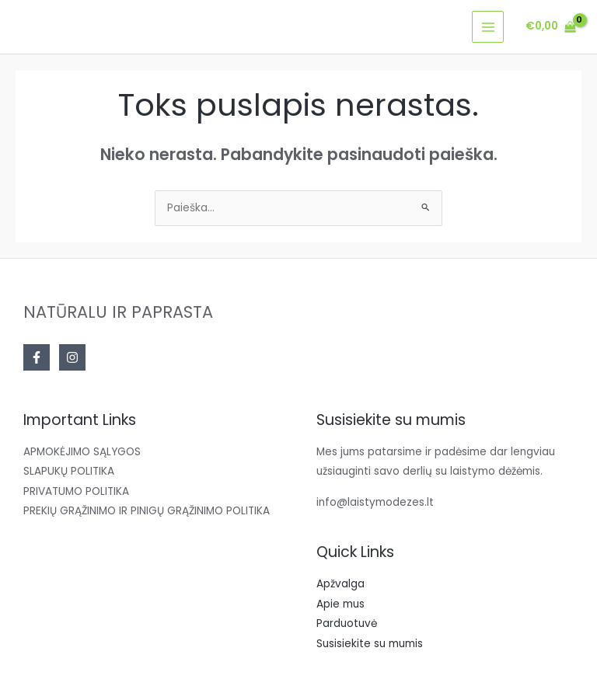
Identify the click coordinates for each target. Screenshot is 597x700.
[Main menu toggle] (488, 27)
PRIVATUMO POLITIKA (76, 491)
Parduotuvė (347, 623)
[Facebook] (37, 357)
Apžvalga (340, 584)
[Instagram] (72, 357)
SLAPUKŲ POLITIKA (69, 471)
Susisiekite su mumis (370, 644)
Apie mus (340, 604)
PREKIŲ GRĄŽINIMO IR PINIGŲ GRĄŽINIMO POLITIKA (147, 511)
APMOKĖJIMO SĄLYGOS (82, 452)
